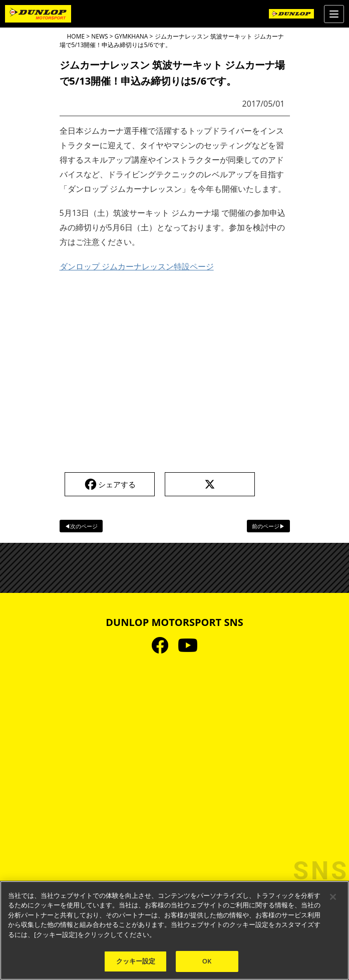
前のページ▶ (268, 526)
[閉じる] (333, 897)
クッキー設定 (136, 961)
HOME (76, 36)
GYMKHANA (131, 36)
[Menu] (334, 14)
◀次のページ (81, 526)
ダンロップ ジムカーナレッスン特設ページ (137, 266)
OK (207, 961)
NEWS (99, 36)
